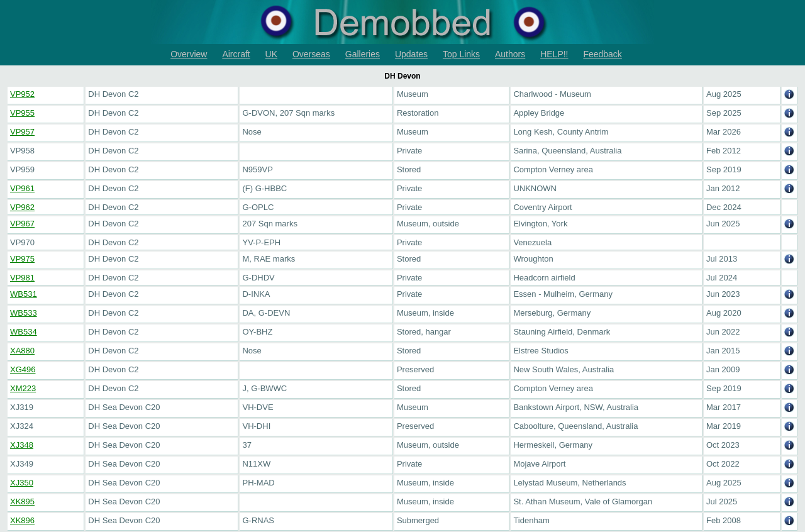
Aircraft (236, 54)
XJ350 (22, 483)
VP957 (22, 132)
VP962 (22, 207)
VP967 (22, 224)
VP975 (22, 259)
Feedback (602, 54)
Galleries (363, 54)
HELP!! (554, 54)
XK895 (22, 502)
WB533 (24, 313)
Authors (510, 54)
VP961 (22, 188)
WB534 (24, 332)
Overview (189, 54)
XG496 (23, 369)
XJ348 (22, 445)
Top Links (461, 54)
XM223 (23, 388)
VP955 (22, 113)
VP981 (22, 278)
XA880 (22, 351)
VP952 (22, 94)
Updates (411, 54)
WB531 (24, 294)
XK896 (22, 520)
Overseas (311, 54)
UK (271, 54)
